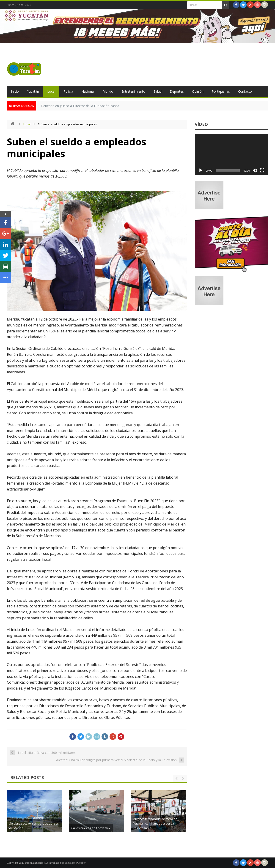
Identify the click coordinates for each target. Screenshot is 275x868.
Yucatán (33, 91)
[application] (231, 154)
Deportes (177, 91)
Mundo (108, 91)
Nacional (88, 91)
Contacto (245, 91)
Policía (68, 91)
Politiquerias (221, 91)
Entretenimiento (133, 91)
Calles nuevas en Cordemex (104, 828)
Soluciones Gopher (75, 863)
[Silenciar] (255, 170)
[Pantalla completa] (262, 170)
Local (51, 91)
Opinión (198, 91)
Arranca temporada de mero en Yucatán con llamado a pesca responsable (168, 823)
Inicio (15, 91)
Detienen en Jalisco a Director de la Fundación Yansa (80, 106)
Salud (158, 91)
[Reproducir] (201, 170)
